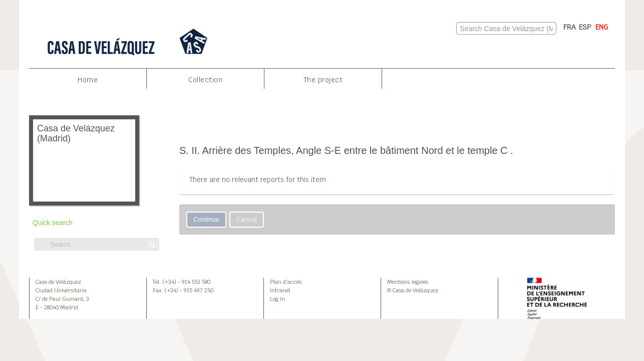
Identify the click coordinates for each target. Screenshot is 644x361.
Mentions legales (408, 282)
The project (323, 80)
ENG (602, 27)
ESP (585, 27)
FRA (570, 27)
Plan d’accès (286, 282)
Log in (277, 299)
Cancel (247, 219)
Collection (205, 80)
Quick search (53, 223)
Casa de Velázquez (58, 282)
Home (88, 80)
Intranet (280, 290)
